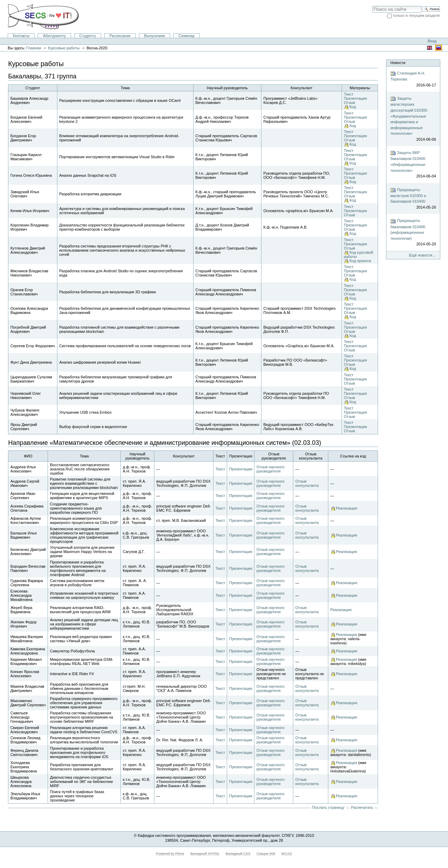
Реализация (347, 508)
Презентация (355, 98)
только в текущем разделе (416, 15)
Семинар (187, 36)
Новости (398, 63)
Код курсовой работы (358, 254)
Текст (348, 94)
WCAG (287, 853)
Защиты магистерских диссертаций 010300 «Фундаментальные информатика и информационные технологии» (413, 119)
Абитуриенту (55, 36)
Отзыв (349, 103)
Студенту (88, 36)
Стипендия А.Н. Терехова (413, 79)
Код (353, 107)
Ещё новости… (422, 255)
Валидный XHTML (205, 853)
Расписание (120, 36)
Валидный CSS (238, 853)
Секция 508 (266, 853)
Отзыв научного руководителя (271, 469)
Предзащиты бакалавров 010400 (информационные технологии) (413, 233)
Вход (432, 41)
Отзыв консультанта (307, 483)
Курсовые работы (64, 48)
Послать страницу (328, 807)
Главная (34, 48)
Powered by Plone (170, 853)
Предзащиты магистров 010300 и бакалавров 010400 (413, 199)
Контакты (21, 36)
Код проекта (360, 261)
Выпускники (154, 36)
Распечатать (362, 807)
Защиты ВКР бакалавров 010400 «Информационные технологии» (413, 164)
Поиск (372, 6)
